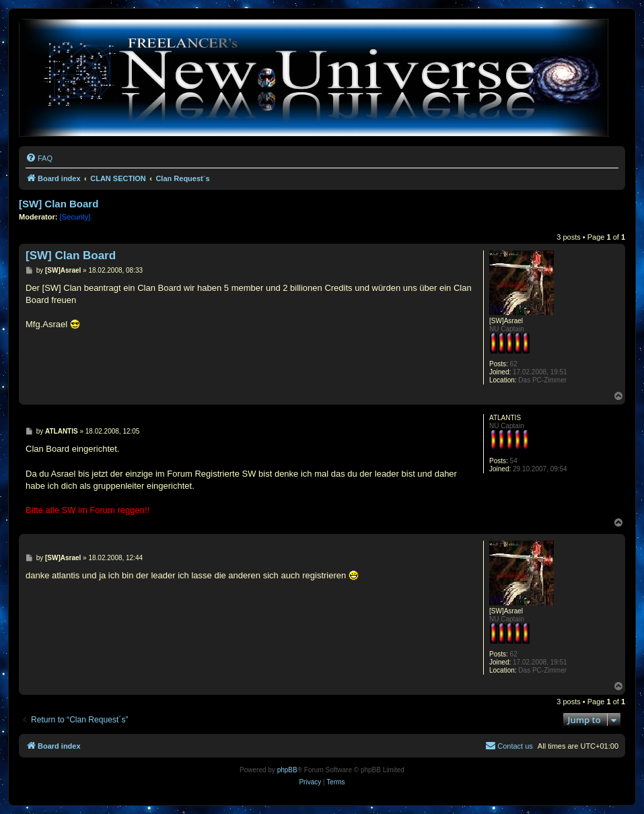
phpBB (287, 770)
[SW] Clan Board (59, 204)
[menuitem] (39, 158)
